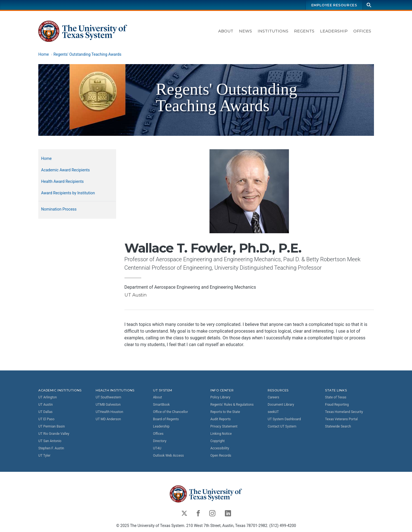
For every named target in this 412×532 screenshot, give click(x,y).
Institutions (273, 31)
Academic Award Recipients (65, 170)
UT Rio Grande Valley (54, 434)
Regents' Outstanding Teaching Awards (87, 54)
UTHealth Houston (109, 412)
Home (44, 54)
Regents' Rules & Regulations (232, 405)
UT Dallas (45, 412)
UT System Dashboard (284, 419)
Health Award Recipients (62, 181)
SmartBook (161, 405)
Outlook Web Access (168, 456)
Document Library (281, 405)
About (226, 31)
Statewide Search (338, 426)
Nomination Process (59, 209)
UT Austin (46, 405)
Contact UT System (282, 426)
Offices (362, 31)
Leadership (334, 31)
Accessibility (220, 448)
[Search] (369, 5)
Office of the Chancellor (170, 412)
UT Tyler (44, 456)
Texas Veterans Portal (341, 419)
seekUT (273, 412)
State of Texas (336, 397)
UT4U (157, 448)
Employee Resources (334, 5)
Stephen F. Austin (51, 448)
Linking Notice (221, 434)
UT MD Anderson (108, 419)
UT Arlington (48, 397)
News (245, 31)
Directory (160, 441)
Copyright (217, 441)
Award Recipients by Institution (68, 193)
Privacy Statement (224, 426)
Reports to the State (225, 412)
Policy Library (220, 397)
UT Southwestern (108, 397)
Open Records (221, 456)
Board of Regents (166, 419)
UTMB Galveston (108, 405)
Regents (304, 31)
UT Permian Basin (52, 426)
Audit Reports (221, 419)
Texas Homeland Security (344, 412)
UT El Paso (46, 419)
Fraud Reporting (337, 405)
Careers (273, 397)
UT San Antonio (50, 441)
